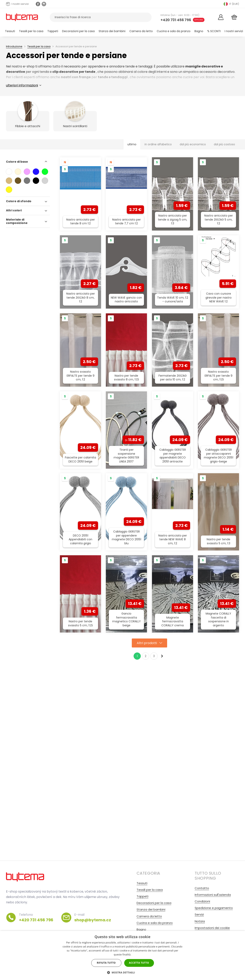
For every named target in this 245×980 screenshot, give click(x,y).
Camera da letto (141, 31)
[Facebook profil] (38, 4)
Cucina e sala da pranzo (174, 31)
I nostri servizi (17, 4)
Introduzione (14, 46)
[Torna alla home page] (22, 17)
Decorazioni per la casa (78, 31)
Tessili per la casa (31, 31)
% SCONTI (214, 31)
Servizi (199, 914)
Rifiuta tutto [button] (106, 963)
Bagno (199, 31)
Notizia (200, 921)
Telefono (36, 918)
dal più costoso (224, 144)
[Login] (221, 17)
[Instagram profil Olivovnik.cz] (44, 4)
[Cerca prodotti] (101, 17)
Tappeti (53, 31)
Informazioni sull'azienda (213, 895)
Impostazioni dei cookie (212, 928)
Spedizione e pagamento (214, 908)
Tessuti (10, 31)
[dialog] (122, 955)
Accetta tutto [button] (139, 963)
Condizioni (202, 901)
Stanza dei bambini (112, 31)
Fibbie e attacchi (28, 126)
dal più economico (193, 144)
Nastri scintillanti (75, 126)
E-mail (93, 918)
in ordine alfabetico (158, 144)
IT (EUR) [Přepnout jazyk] (231, 4)
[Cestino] (234, 17)
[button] (123, 973)
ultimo (132, 144)
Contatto (202, 888)
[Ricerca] (146, 17)
